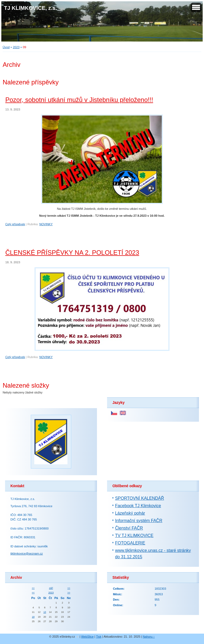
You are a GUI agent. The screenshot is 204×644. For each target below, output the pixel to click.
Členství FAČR (129, 528)
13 (45, 612)
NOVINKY (46, 224)
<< (33, 588)
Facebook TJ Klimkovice (138, 506)
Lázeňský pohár (130, 513)
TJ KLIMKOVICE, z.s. (30, 8)
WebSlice (87, 637)
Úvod (6, 47)
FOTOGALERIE (130, 543)
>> (69, 588)
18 (33, 617)
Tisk (99, 637)
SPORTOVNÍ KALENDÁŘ (139, 498)
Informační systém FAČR (139, 521)
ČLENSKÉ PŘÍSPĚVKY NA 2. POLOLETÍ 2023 (72, 253)
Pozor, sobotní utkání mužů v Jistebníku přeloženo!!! (79, 100)
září (51, 588)
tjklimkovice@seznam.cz (27, 553)
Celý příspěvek (15, 224)
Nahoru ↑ (149, 637)
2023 (16, 47)
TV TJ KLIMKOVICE (134, 536)
